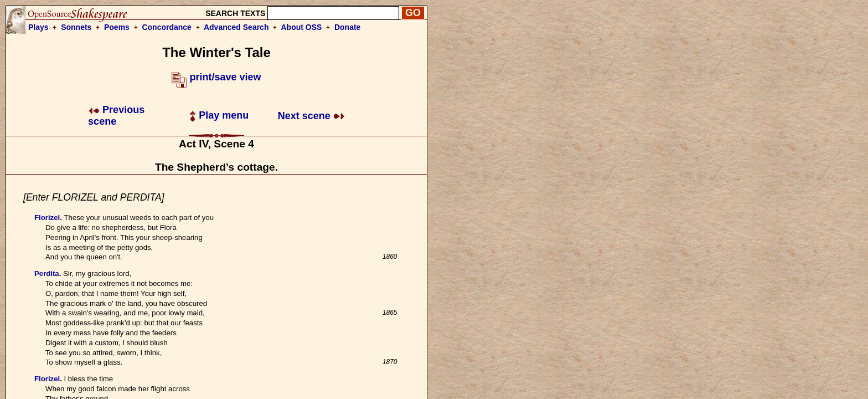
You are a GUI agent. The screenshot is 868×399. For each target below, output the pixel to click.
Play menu (219, 115)
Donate (347, 27)
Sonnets (76, 27)
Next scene (311, 116)
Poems (117, 27)
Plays (38, 27)
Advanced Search (236, 27)
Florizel (47, 218)
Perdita (47, 273)
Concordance (166, 27)
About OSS (302, 27)
